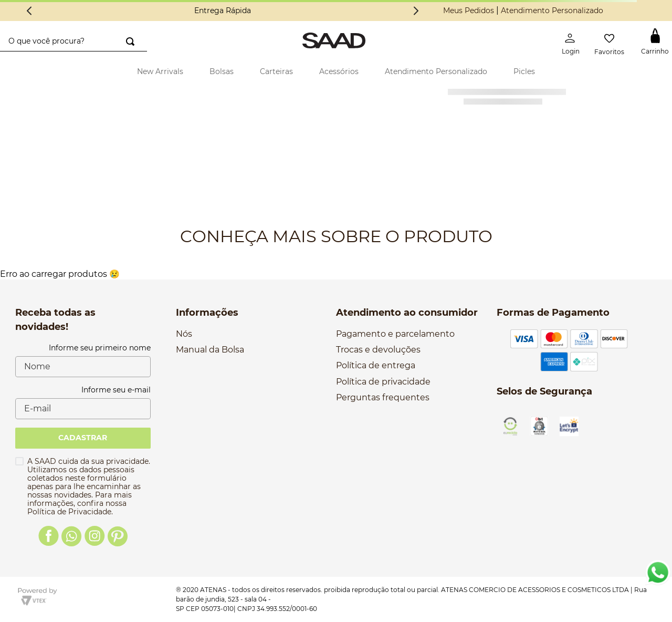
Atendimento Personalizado (552, 11)
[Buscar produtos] (130, 42)
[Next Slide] (416, 11)
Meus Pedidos (469, 11)
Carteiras (276, 71)
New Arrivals (160, 71)
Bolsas (222, 71)
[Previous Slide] (29, 11)
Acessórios (339, 71)
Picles (524, 71)
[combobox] (73, 42)
